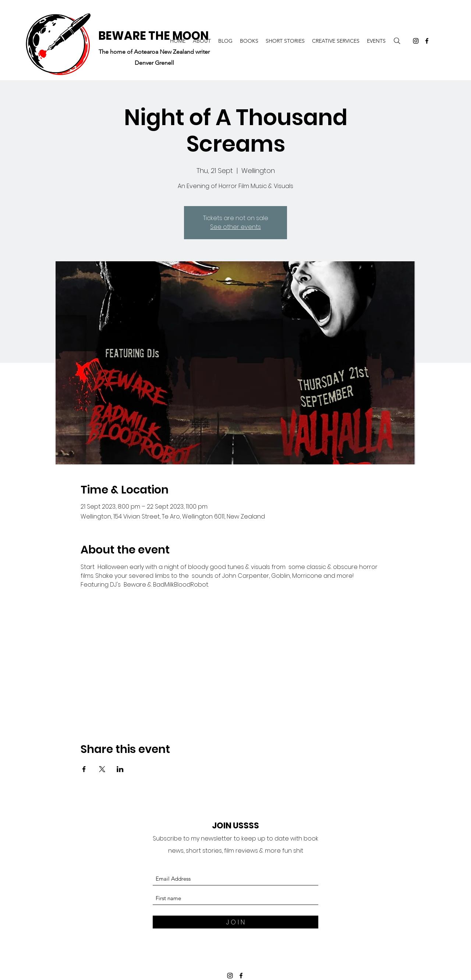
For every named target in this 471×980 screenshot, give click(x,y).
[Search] (397, 41)
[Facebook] (427, 41)
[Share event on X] (102, 769)
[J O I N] (235, 922)
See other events (235, 227)
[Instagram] (416, 41)
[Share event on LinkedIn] (120, 769)
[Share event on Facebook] (84, 769)
